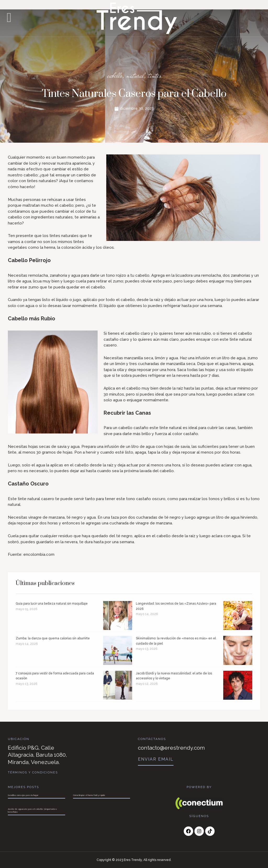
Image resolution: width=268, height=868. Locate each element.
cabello (112, 75)
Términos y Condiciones (33, 772)
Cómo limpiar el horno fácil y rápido (89, 795)
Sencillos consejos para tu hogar (23, 795)
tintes (158, 75)
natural (135, 75)
